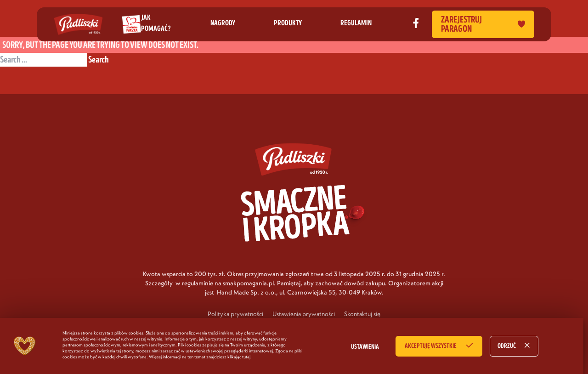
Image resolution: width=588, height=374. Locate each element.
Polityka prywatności (235, 314)
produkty (288, 23)
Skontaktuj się (362, 314)
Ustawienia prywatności (304, 314)
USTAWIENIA (365, 347)
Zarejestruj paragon (483, 24)
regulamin (356, 23)
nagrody (223, 23)
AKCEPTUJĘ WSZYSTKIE (431, 346)
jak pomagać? (156, 23)
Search (99, 60)
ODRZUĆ (507, 346)
